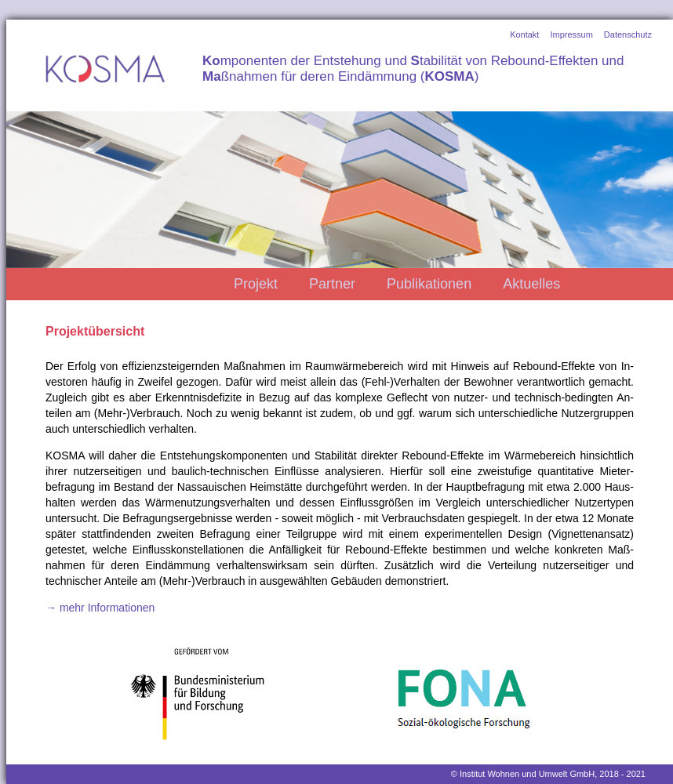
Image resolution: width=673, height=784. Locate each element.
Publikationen (429, 284)
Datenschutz (628, 34)
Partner (332, 284)
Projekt (256, 284)
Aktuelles (531, 284)
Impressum (571, 34)
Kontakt (524, 34)
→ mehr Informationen (100, 608)
